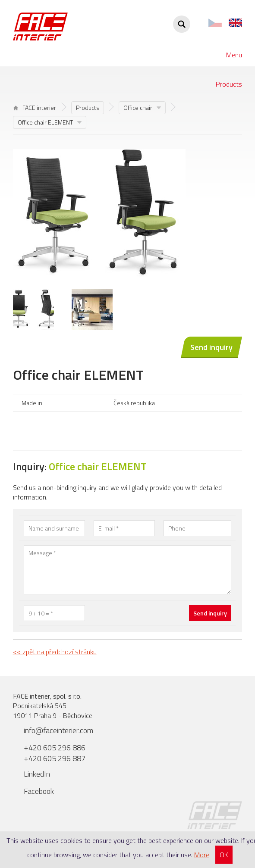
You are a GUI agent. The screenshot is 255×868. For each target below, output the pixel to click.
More (202, 855)
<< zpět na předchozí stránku (55, 652)
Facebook (39, 791)
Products (229, 84)
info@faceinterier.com (58, 730)
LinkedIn (37, 774)
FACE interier (35, 108)
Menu (234, 55)
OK (224, 855)
